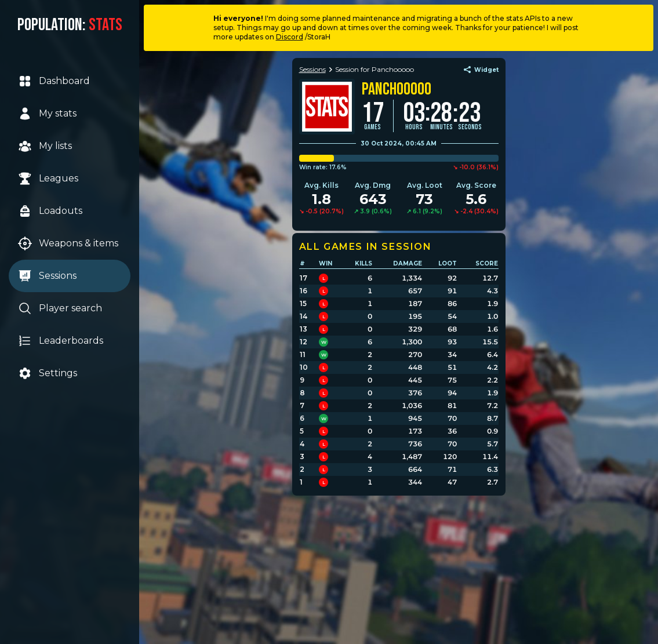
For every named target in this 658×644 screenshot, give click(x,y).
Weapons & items (69, 243)
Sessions (48, 276)
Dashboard (54, 81)
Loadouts (51, 211)
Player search (61, 308)
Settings (48, 373)
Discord (290, 37)
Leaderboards (61, 341)
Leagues (49, 179)
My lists (46, 146)
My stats (48, 114)
